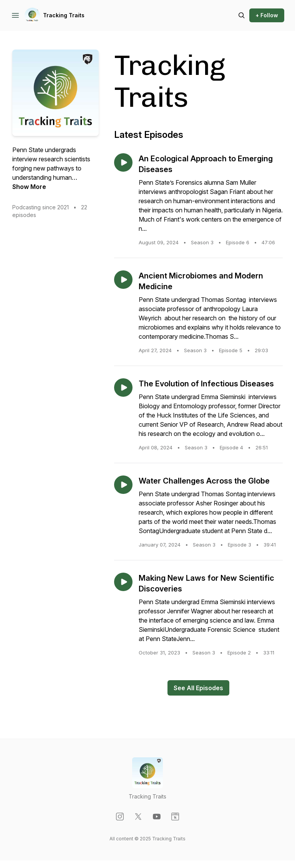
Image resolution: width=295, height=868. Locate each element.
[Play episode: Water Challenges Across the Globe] (123, 485)
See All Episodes (198, 688)
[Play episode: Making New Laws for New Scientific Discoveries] (123, 582)
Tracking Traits (64, 15)
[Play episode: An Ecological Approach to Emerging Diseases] (123, 162)
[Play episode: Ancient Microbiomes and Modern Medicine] (123, 280)
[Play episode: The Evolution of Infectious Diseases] (123, 388)
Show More (29, 187)
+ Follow (267, 15)
